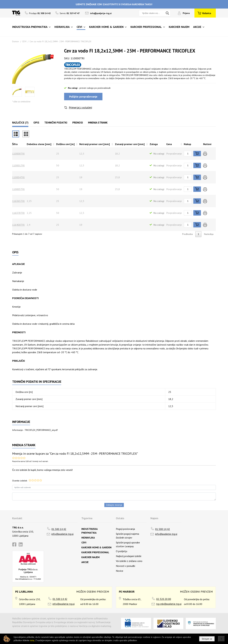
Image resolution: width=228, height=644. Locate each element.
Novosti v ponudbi (125, 566)
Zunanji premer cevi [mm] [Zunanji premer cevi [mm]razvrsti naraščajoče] (130, 144)
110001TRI (18, 165)
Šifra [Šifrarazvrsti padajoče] (15, 144)
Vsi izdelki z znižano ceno (129, 561)
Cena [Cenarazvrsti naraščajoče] (169, 144)
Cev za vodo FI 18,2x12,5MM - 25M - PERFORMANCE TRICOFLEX (60, 41)
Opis (36, 123)
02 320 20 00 (164, 599)
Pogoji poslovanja (125, 529)
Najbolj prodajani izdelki (129, 556)
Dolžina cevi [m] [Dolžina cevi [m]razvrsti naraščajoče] (65, 144)
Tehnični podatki (56, 123)
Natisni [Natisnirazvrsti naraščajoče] (207, 144)
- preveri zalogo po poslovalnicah (94, 88)
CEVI (24, 41)
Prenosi (78, 123)
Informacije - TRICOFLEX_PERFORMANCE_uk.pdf (35, 430)
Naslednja (209, 234)
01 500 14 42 (59, 529)
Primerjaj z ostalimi (80, 107)
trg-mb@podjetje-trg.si (169, 604)
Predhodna (187, 234)
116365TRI (18, 201)
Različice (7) (20, 123)
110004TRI (18, 177)
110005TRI (18, 189)
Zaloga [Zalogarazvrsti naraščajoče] (154, 144)
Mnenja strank (98, 123)
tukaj (32, 640)
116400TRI (18, 225)
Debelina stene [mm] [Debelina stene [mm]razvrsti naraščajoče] (39, 144)
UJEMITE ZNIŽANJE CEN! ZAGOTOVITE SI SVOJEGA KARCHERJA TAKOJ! (114, 4)
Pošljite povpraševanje (83, 97)
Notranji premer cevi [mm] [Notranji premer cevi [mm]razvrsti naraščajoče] (95, 144)
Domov (16, 41)
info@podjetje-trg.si (101, 13)
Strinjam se (207, 639)
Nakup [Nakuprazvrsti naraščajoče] (187, 144)
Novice (120, 571)
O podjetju (122, 551)
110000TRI (18, 154)
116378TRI (18, 213)
